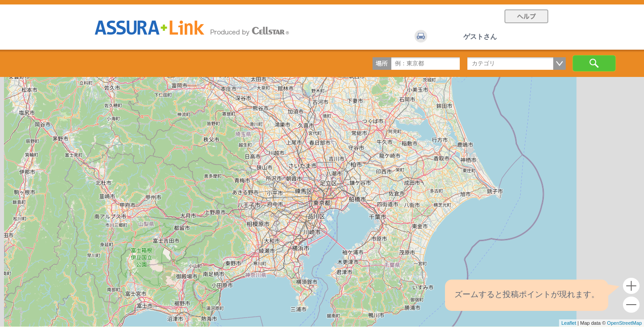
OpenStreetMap (624, 323)
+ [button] (631, 286)
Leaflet (569, 323)
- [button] (631, 305)
